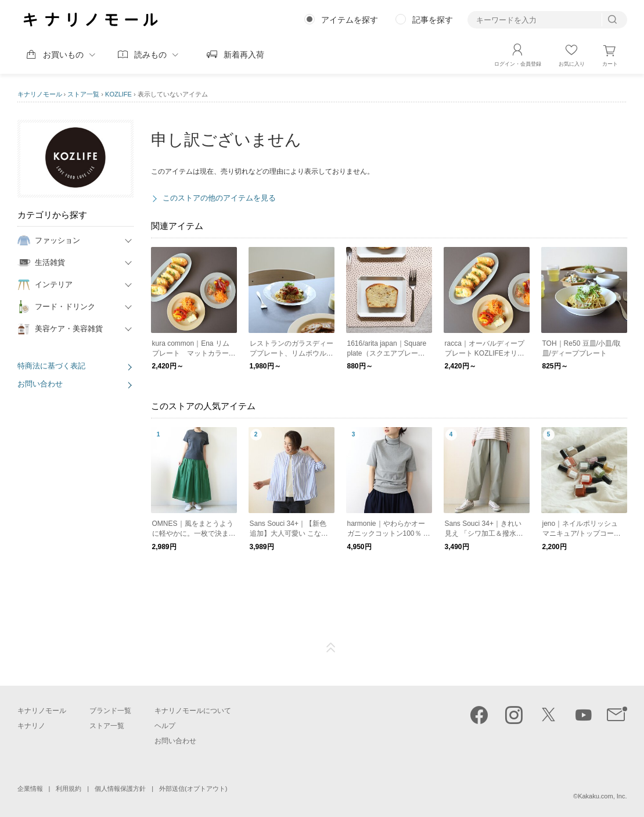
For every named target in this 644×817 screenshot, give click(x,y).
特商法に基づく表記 (51, 366)
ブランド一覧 (110, 711)
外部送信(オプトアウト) (193, 789)
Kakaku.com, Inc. (602, 796)
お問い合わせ (40, 384)
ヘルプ (165, 726)
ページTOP (331, 648)
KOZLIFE (118, 94)
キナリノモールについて (193, 711)
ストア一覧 (83, 94)
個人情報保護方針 (120, 789)
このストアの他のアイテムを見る (219, 198)
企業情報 (30, 789)
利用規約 (69, 789)
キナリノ (31, 726)
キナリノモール (40, 94)
